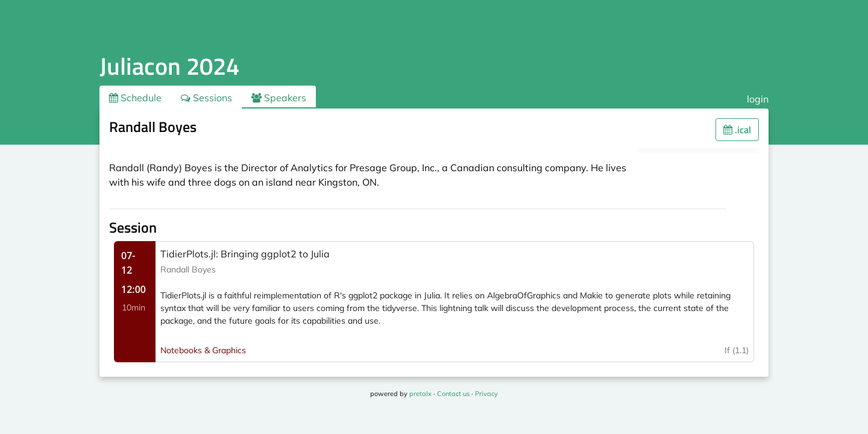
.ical (737, 130)
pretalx (420, 394)
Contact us (453, 394)
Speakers (279, 98)
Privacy (486, 394)
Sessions (206, 98)
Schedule (135, 98)
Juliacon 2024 (169, 66)
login (758, 99)
